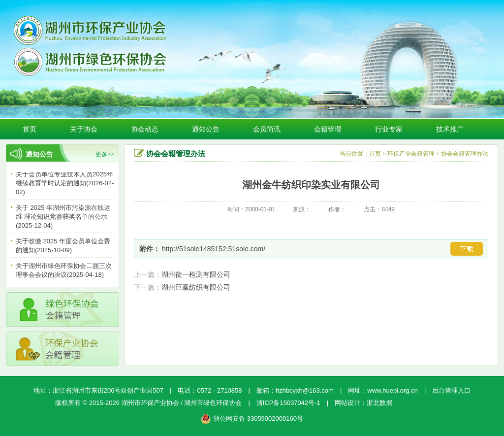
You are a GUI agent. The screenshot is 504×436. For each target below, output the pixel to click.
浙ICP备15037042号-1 (288, 403)
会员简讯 (267, 129)
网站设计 (347, 403)
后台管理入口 (451, 390)
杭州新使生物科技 (423, 403)
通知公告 (206, 129)
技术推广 (450, 129)
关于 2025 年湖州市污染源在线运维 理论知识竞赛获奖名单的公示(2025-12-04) (63, 218)
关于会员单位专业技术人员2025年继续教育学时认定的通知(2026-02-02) (65, 184)
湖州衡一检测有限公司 (196, 274)
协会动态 (145, 129)
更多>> (105, 154)
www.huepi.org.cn (393, 390)
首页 (30, 129)
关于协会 (84, 129)
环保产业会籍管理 (411, 154)
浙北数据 (379, 403)
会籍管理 (328, 129)
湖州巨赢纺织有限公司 (196, 287)
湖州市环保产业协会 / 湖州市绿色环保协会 (182, 403)
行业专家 (389, 129)
